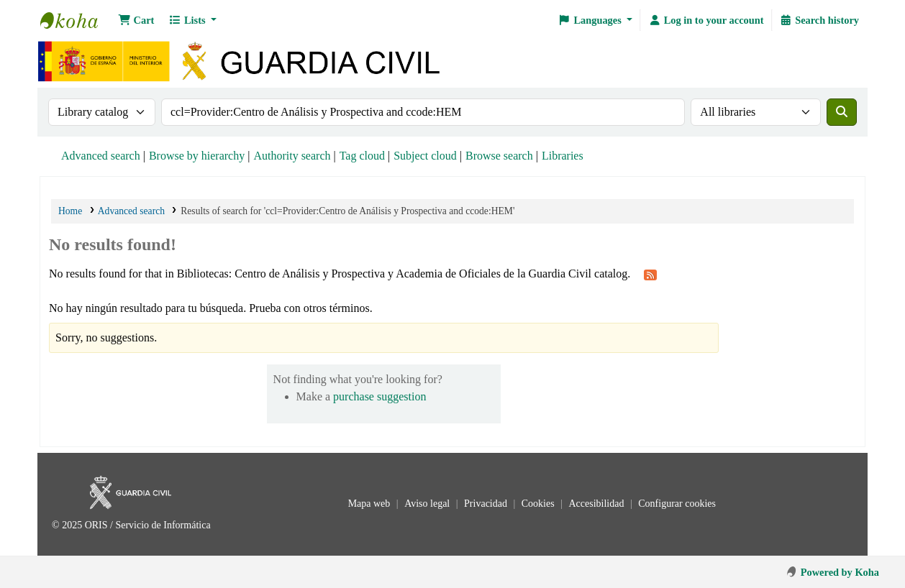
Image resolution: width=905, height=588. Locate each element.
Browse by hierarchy (197, 156)
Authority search (292, 156)
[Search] (842, 112)
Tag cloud (362, 156)
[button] (136, 20)
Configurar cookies (677, 504)
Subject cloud (425, 156)
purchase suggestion (379, 396)
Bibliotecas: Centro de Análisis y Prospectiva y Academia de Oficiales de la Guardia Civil (76, 20)
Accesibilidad (597, 504)
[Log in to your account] (706, 20)
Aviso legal (428, 504)
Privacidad (487, 504)
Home (70, 211)
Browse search (499, 156)
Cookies (539, 504)
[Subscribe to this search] (650, 275)
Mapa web (370, 504)
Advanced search (101, 156)
